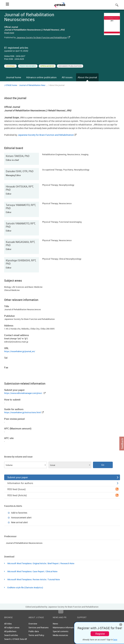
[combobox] (26, 465)
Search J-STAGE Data (16, 639)
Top (61, 612)
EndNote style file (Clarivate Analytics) (25, 587)
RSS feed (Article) (63, 495)
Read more (9, 33)
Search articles (11, 635)
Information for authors (63, 483)
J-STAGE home (11, 85)
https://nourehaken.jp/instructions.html (22, 412)
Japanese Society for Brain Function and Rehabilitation (42, 37)
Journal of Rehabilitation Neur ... (33, 85)
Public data (34, 631)
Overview (33, 624)
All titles (8, 624)
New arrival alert (19, 522)
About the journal (87, 77)
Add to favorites (19, 513)
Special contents (61, 631)
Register (100, 634)
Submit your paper (63, 477)
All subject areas (12, 627)
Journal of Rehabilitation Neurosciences (24, 543)
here (115, 640)
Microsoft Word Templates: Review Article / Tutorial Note (34, 579)
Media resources (60, 635)
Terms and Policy (36, 635)
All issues (67, 77)
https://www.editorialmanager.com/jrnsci (23, 393)
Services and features (39, 627)
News (55, 624)
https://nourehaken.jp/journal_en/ (20, 351)
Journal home (13, 77)
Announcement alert (21, 517)
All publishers (10, 631)
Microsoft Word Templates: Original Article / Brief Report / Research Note (41, 563)
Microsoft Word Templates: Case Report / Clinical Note (32, 571)
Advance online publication (41, 77)
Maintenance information (64, 627)
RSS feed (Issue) (63, 489)
